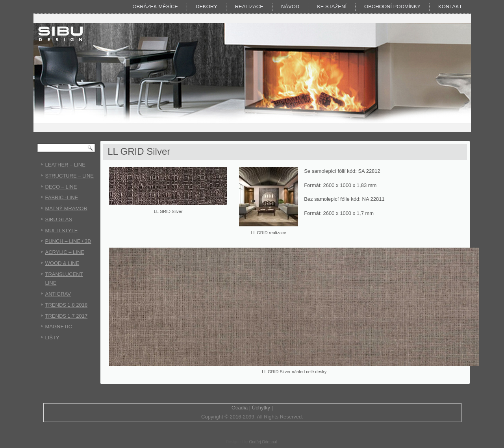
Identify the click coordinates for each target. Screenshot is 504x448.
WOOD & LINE (62, 263)
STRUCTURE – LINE (70, 176)
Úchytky (261, 408)
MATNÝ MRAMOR (66, 208)
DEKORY (207, 6)
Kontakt (450, 6)
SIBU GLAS (59, 219)
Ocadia (240, 408)
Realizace (249, 6)
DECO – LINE (61, 187)
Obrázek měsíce (155, 6)
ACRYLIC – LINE (65, 252)
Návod (290, 6)
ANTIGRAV (58, 294)
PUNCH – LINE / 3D (68, 241)
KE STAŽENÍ (332, 6)
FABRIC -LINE (62, 197)
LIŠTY (52, 338)
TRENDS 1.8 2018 (67, 305)
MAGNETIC (59, 327)
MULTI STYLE (62, 230)
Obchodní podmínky (392, 6)
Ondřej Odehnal (263, 442)
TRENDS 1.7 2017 (67, 316)
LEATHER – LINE (65, 165)
